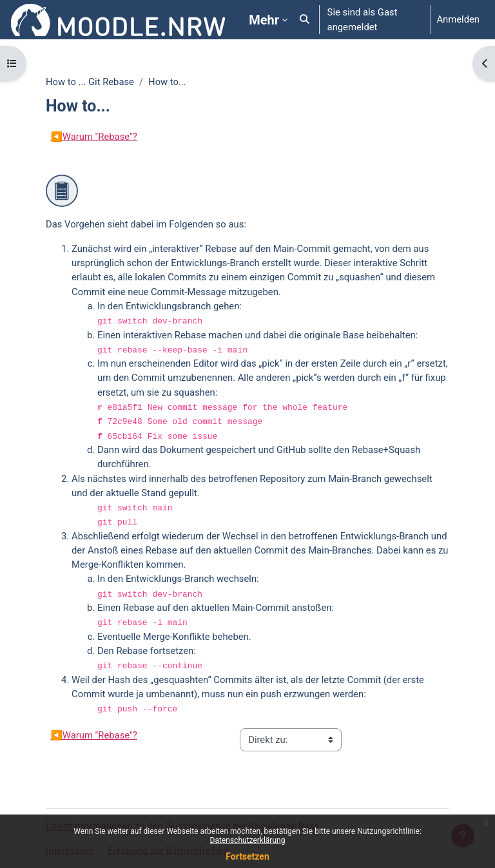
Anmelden (458, 19)
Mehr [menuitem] (264, 20)
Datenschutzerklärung (248, 840)
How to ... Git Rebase (90, 82)
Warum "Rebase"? (93, 137)
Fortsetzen (247, 856)
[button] (305, 20)
